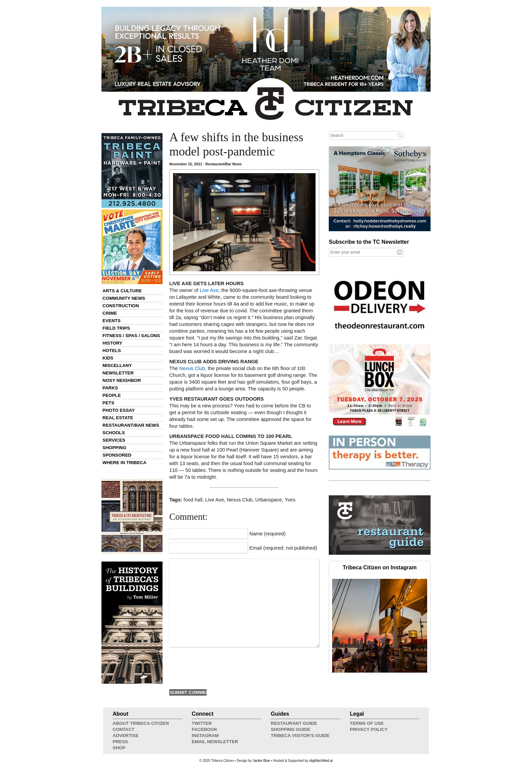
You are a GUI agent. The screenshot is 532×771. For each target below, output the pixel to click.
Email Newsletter (215, 742)
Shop (119, 748)
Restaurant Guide (294, 723)
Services (114, 440)
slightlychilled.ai (321, 761)
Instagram (205, 736)
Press (120, 742)
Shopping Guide (290, 729)
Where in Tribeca (125, 463)
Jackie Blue (261, 761)
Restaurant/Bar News (131, 425)
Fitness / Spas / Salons (131, 336)
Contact (123, 729)
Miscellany (117, 365)
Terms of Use (367, 723)
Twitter (202, 723)
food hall (193, 500)
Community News (124, 298)
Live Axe (209, 290)
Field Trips (116, 328)
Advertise (126, 736)
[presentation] (221, 667)
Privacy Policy (369, 729)
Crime (110, 313)
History (112, 343)
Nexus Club (192, 368)
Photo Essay (119, 410)
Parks (110, 388)
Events (111, 321)
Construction (121, 306)
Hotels (112, 351)
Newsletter (118, 373)
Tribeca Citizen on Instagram (380, 567)
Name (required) (268, 534)
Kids (108, 358)
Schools (114, 433)
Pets (108, 403)
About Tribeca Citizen (141, 723)
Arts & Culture (122, 291)
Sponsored (117, 455)
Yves (290, 500)
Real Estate (118, 418)
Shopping (114, 448)
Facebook (205, 729)
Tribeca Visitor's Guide (300, 736)
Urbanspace (269, 500)
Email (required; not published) (283, 548)
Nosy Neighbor (122, 380)
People (112, 395)
